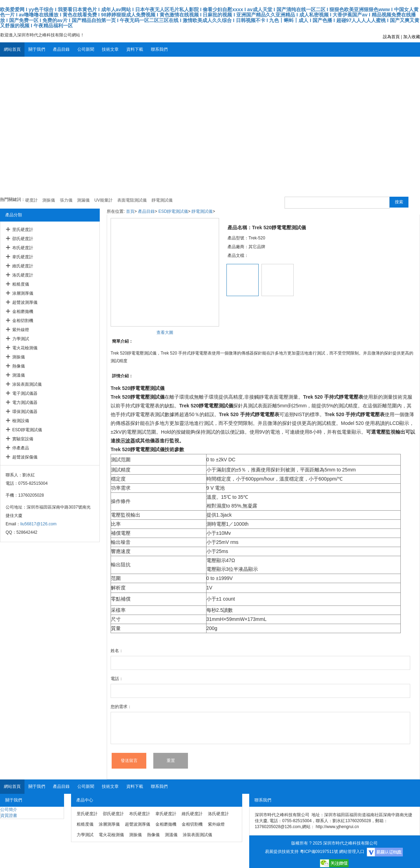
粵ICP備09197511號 (319, 852)
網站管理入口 (352, 852)
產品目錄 (61, 49)
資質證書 (9, 815)
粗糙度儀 (21, 284)
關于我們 (37, 49)
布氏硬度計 (23, 248)
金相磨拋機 (23, 311)
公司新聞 (86, 49)
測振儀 (19, 357)
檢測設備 (21, 421)
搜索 (399, 202)
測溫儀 (19, 375)
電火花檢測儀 (25, 348)
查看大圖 (165, 332)
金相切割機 (23, 321)
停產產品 (21, 448)
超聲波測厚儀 (25, 302)
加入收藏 (412, 37)
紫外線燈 (21, 330)
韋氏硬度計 (23, 257)
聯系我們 (159, 49)
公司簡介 (9, 810)
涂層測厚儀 (23, 293)
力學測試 (21, 339)
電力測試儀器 (25, 402)
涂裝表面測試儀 (27, 384)
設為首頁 (391, 37)
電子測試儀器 (25, 393)
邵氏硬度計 (23, 239)
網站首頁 (12, 49)
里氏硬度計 (23, 230)
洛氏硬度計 (23, 275)
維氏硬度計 (23, 266)
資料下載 (135, 49)
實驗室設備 (23, 439)
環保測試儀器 (25, 412)
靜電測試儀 (202, 211)
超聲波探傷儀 (25, 457)
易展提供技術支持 (282, 852)
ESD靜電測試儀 (27, 430)
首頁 (130, 211)
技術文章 (110, 49)
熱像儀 (19, 366)
